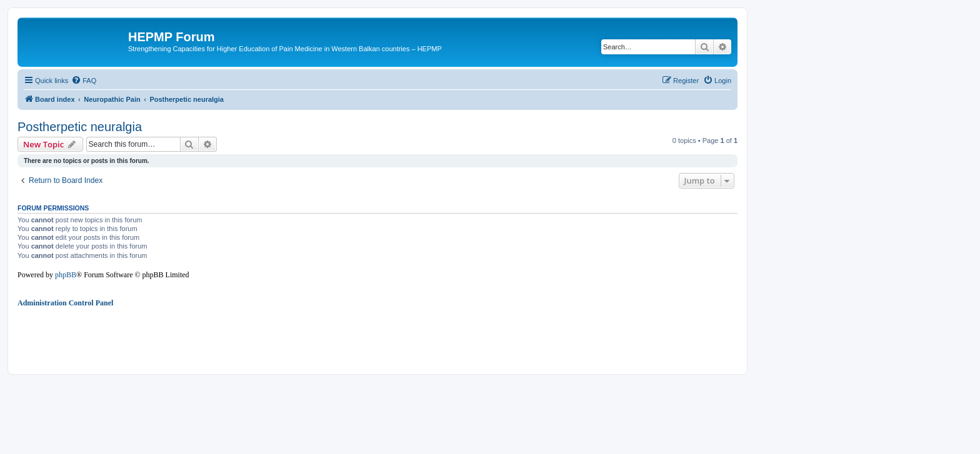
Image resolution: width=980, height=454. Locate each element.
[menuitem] (84, 81)
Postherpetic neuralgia (80, 127)
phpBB (66, 275)
